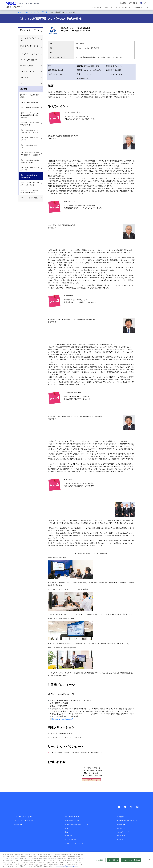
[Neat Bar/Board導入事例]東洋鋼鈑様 (30, 96)
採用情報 (119, 825)
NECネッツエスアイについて (126, 821)
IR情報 (119, 839)
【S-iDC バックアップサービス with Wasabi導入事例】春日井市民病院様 (30, 115)
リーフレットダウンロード (116, 74)
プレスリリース (121, 832)
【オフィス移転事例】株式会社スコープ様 (30, 169)
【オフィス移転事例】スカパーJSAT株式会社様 (30, 176)
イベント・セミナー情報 (29, 198)
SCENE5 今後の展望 (113, 70)
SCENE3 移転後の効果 (56, 70)
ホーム (20, 12)
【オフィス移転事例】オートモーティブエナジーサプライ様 (30, 131)
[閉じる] (150, 860)
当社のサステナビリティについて (75, 825)
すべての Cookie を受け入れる (131, 860)
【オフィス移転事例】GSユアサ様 (30, 146)
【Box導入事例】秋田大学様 (29, 102)
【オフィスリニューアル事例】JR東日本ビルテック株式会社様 (30, 154)
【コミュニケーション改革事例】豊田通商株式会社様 (29, 191)
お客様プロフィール (55, 74)
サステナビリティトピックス (74, 843)
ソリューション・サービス (32, 12)
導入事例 (44, 12)
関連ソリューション (84, 74)
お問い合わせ (82, 78)
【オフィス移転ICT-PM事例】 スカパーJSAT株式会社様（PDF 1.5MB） (74, 753)
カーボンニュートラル (28, 72)
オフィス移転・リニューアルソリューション (63, 737)
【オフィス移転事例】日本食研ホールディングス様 (30, 161)
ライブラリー (69, 839)
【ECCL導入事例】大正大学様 (30, 108)
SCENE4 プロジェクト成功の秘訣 (89, 70)
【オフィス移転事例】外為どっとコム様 (30, 139)
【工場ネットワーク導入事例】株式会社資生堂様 (30, 124)
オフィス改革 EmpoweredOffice (59, 733)
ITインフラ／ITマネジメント (30, 47)
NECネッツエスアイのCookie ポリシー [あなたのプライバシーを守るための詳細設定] (67, 866)
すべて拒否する (113, 860)
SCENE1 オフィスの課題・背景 (88, 66)
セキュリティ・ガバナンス (30, 54)
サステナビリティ (71, 821)
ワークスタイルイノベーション (30, 39)
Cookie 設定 (99, 860)
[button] (102, 7)
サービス (24, 83)
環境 (67, 828)
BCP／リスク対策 (27, 66)
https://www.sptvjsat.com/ (61, 719)
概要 (49, 66)
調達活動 (119, 828)
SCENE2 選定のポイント (115, 66)
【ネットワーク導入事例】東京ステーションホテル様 (30, 184)
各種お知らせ (121, 836)
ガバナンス (69, 836)
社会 (67, 832)
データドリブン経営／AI (29, 60)
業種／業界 (24, 77)
